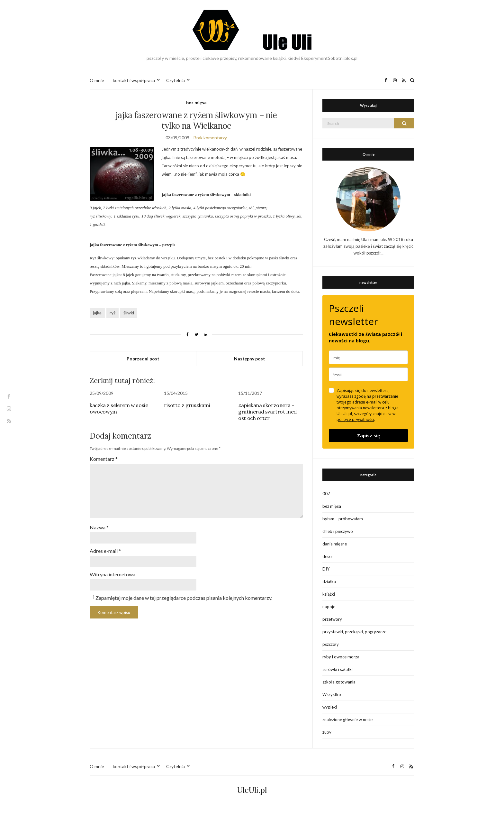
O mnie (97, 80)
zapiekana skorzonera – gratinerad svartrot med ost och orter (267, 412)
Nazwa (99, 527)
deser (328, 556)
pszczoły (331, 644)
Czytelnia (175, 80)
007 (326, 494)
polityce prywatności (355, 419)
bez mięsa (196, 102)
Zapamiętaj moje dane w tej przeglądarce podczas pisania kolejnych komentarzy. (184, 598)
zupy (327, 732)
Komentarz (104, 459)
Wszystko (332, 694)
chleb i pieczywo (338, 531)
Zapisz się (369, 436)
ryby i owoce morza (341, 657)
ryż (113, 313)
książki (329, 594)
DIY (326, 569)
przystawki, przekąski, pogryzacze (354, 632)
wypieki (330, 707)
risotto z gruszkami (187, 405)
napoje (329, 607)
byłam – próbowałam (343, 519)
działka (329, 581)
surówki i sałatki (337, 669)
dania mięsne (335, 544)
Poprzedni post (143, 359)
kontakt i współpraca (134, 80)
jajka (97, 313)
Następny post (250, 359)
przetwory (332, 619)
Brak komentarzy (210, 138)
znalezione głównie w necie (347, 720)
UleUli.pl (252, 790)
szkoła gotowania (339, 682)
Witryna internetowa (113, 574)
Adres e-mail (105, 551)
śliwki (129, 313)
